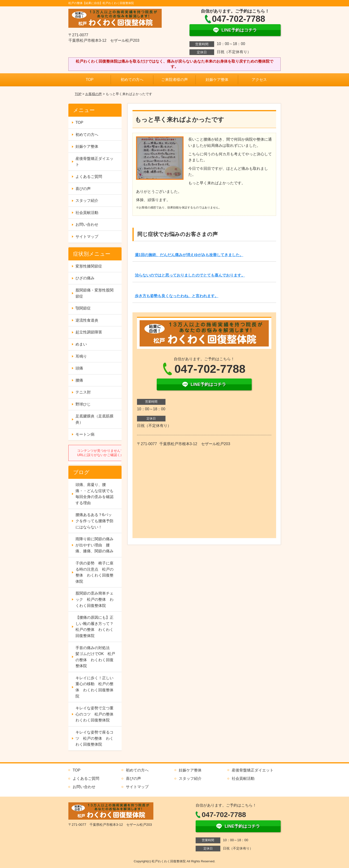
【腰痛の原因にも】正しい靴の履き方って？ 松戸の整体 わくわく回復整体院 (96, 627)
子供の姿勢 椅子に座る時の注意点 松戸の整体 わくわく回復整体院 (94, 572)
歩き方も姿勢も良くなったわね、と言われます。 (177, 296)
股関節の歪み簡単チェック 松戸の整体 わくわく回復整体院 (94, 599)
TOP (90, 80)
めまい (81, 344)
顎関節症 (83, 308)
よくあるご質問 (89, 177)
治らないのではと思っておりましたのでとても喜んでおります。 (190, 275)
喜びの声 (83, 189)
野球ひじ (83, 404)
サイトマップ (87, 237)
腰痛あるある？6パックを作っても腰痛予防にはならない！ (94, 521)
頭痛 (79, 368)
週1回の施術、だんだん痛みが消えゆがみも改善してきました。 (189, 255)
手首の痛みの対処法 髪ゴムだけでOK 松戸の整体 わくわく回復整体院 (95, 657)
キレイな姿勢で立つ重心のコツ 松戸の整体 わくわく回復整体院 (96, 714)
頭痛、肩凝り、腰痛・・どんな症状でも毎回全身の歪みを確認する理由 (94, 494)
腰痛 (79, 380)
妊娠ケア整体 (217, 80)
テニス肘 (83, 392)
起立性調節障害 (89, 332)
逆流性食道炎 (87, 320)
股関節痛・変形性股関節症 (94, 293)
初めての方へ (132, 80)
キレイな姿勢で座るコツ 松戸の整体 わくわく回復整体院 (94, 738)
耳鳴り (81, 356)
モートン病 (85, 434)
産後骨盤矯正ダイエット (94, 162)
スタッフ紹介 (87, 201)
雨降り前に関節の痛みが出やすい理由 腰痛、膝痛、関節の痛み (94, 545)
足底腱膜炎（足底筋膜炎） (94, 419)
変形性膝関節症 (89, 266)
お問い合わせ (87, 224)
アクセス (259, 80)
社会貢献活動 (87, 213)
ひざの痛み (85, 278)
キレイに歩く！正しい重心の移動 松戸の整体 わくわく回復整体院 (94, 687)
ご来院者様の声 (174, 80)
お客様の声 (94, 94)
